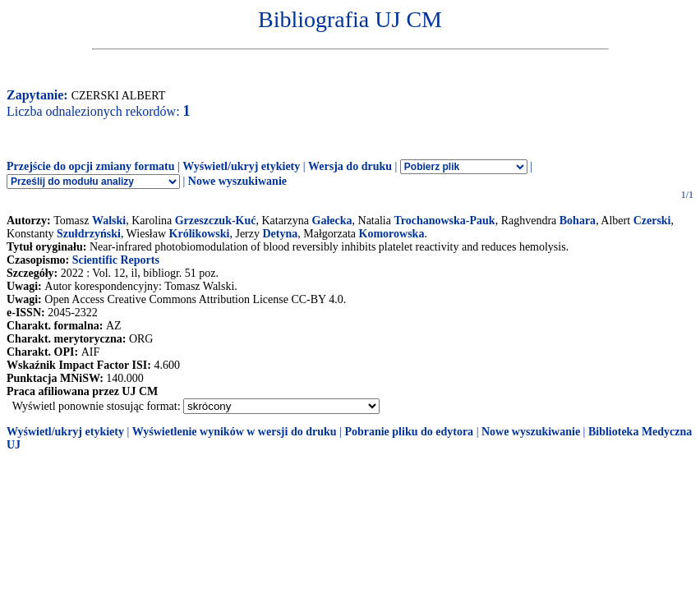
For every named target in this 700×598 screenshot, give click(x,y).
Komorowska (392, 234)
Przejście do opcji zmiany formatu (91, 166)
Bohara (578, 221)
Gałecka (332, 221)
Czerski (652, 221)
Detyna (281, 234)
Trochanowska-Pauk (444, 221)
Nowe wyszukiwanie (237, 181)
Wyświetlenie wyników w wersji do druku (235, 432)
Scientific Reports (116, 260)
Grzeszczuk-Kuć (216, 221)
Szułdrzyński (89, 234)
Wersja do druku (350, 166)
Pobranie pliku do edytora (409, 432)
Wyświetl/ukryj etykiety (241, 166)
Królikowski (200, 234)
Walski (109, 221)
